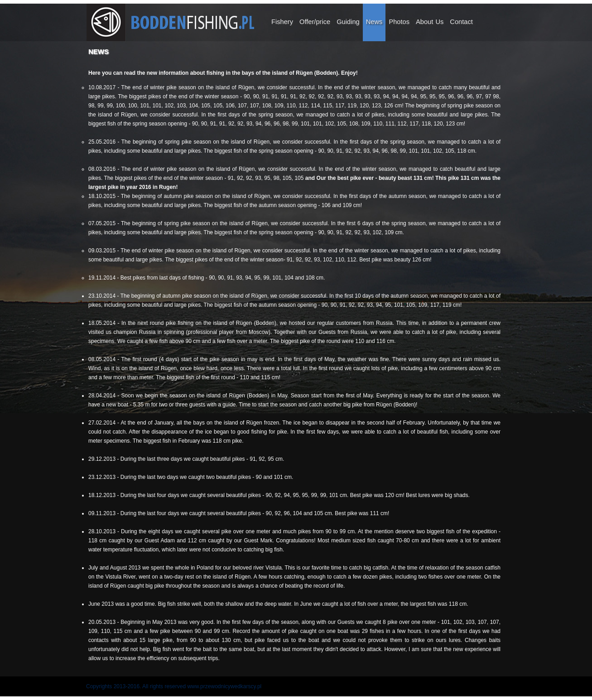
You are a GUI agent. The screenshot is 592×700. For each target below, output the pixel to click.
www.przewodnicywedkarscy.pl (224, 686)
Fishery (282, 22)
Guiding (348, 22)
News (374, 22)
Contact (461, 22)
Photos (399, 22)
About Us (430, 22)
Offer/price (315, 22)
